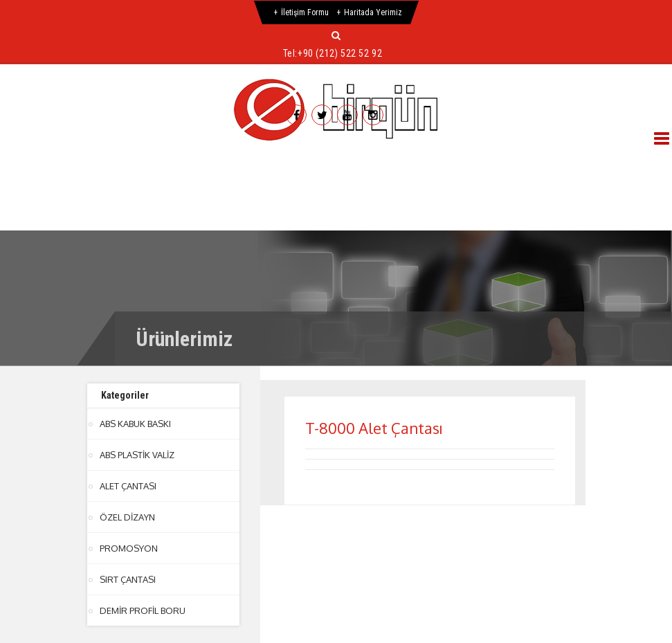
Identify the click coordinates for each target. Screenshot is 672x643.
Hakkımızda (132, 160)
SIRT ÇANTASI (128, 579)
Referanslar (449, 160)
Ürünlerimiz (347, 160)
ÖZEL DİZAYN (127, 517)
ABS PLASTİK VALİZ (137, 455)
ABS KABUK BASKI (135, 424)
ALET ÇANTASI (128, 486)
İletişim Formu (305, 12)
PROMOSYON (129, 548)
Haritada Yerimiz (373, 12)
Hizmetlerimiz (239, 160)
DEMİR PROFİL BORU (143, 610)
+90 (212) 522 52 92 (340, 53)
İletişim (136, 193)
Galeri (539, 160)
